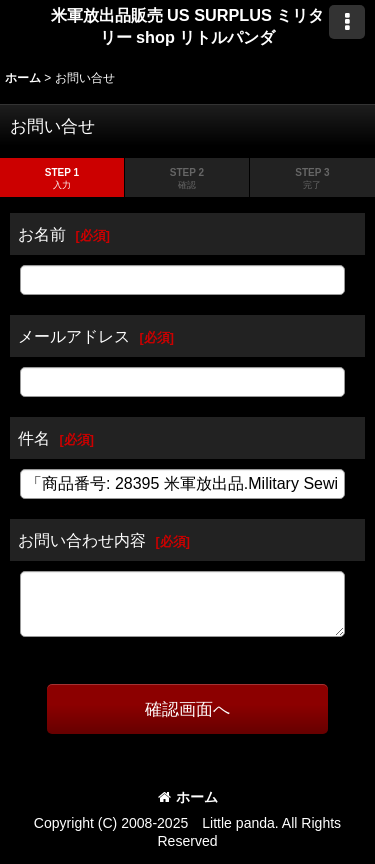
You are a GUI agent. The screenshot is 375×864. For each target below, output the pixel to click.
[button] (347, 22)
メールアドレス (74, 336)
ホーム (188, 797)
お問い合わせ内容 (82, 540)
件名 (34, 438)
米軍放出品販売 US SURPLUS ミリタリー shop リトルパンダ (188, 26)
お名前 (42, 234)
